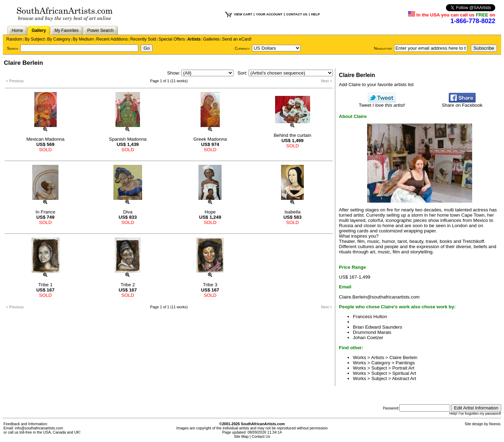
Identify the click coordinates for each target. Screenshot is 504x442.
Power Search (100, 30)
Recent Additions (112, 39)
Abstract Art (404, 378)
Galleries (211, 39)
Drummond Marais (372, 332)
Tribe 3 (210, 285)
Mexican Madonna (45, 139)
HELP (316, 14)
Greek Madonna (210, 139)
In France (45, 212)
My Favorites (67, 30)
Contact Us (261, 436)
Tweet (382, 103)
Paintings (405, 363)
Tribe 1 (45, 285)
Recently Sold (143, 39)
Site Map (241, 436)
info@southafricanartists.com (39, 428)
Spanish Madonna (128, 139)
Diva (128, 212)
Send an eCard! (237, 39)
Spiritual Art (404, 373)
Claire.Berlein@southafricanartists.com (379, 297)
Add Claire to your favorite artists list (376, 85)
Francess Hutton (370, 317)
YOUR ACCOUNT (269, 14)
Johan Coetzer (368, 338)
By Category (59, 39)
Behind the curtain (292, 135)
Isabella (293, 212)
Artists (194, 39)
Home (17, 30)
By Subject (34, 39)
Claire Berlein (404, 357)
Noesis (495, 424)
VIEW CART (243, 14)
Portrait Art (403, 368)
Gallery (39, 30)
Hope (210, 212)
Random (14, 39)
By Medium (83, 39)
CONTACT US (297, 14)
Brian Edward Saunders (377, 327)
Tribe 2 (128, 285)
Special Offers (172, 39)
